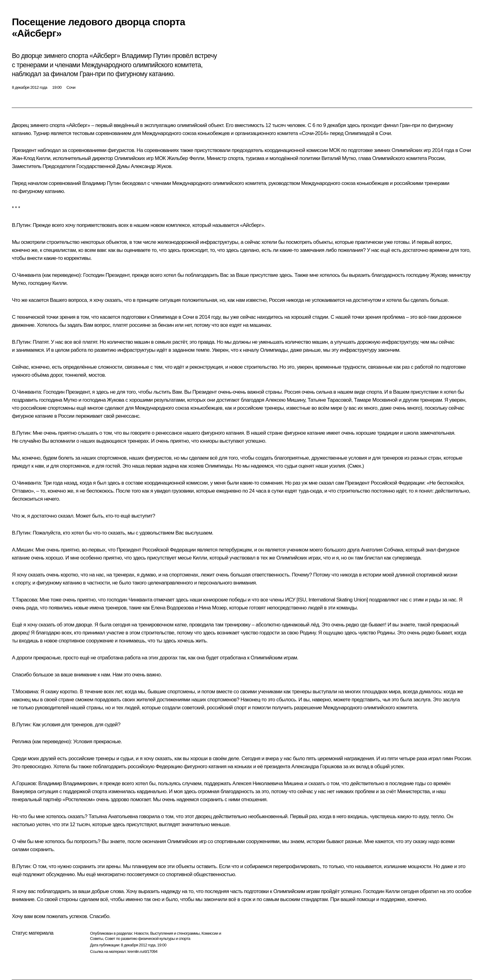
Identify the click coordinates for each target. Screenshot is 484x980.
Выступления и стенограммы (175, 933)
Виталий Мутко (338, 158)
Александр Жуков (151, 166)
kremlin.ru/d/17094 (142, 951)
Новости (141, 933)
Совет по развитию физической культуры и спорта (148, 939)
